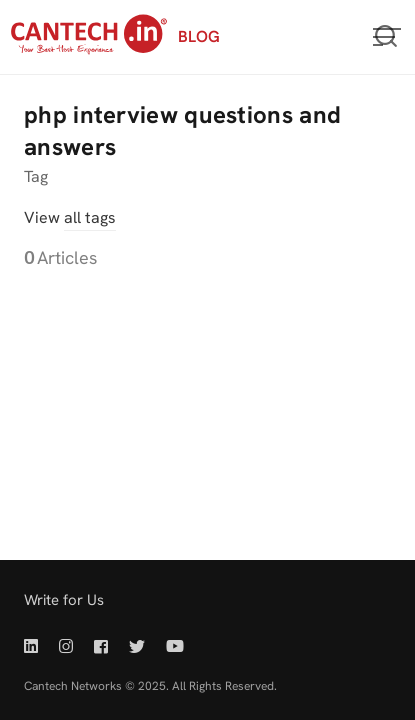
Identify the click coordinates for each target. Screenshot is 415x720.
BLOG (199, 36)
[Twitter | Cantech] (137, 646)
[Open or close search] (386, 37)
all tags (90, 217)
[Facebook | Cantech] (101, 646)
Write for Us (64, 600)
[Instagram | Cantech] (66, 646)
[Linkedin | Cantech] (35, 646)
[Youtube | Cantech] (175, 646)
